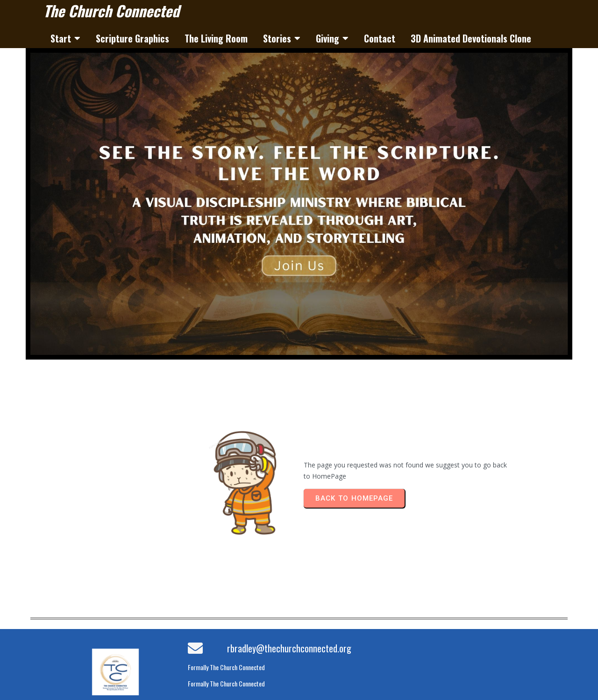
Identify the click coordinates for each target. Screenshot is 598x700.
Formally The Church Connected (226, 667)
